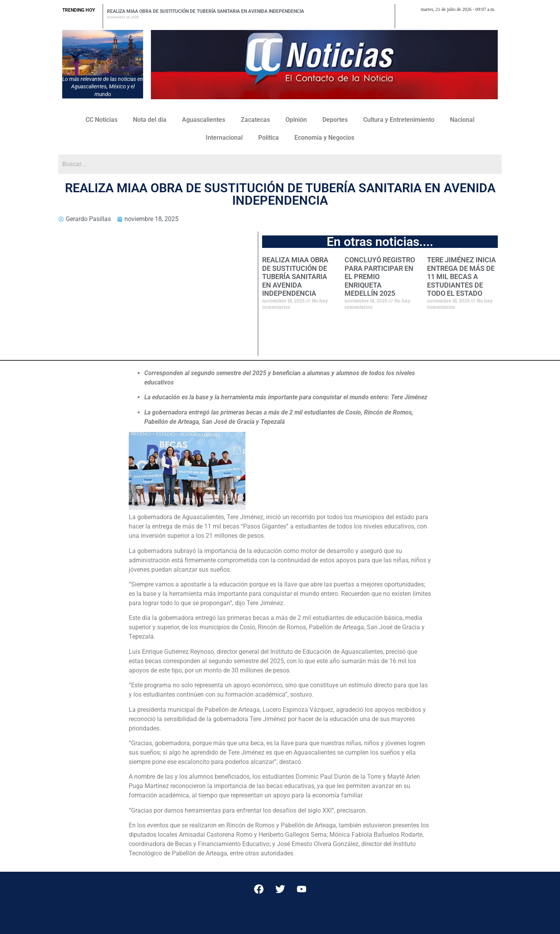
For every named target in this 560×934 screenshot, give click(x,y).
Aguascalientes (204, 120)
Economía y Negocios (324, 138)
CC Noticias (101, 120)
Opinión (296, 120)
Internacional (224, 138)
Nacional (462, 120)
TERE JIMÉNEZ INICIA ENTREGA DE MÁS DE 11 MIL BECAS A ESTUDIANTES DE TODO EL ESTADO (461, 277)
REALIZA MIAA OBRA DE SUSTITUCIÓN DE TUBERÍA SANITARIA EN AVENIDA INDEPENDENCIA (206, 11)
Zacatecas (255, 120)
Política (269, 138)
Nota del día (150, 120)
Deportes (335, 120)
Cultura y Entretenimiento (399, 120)
